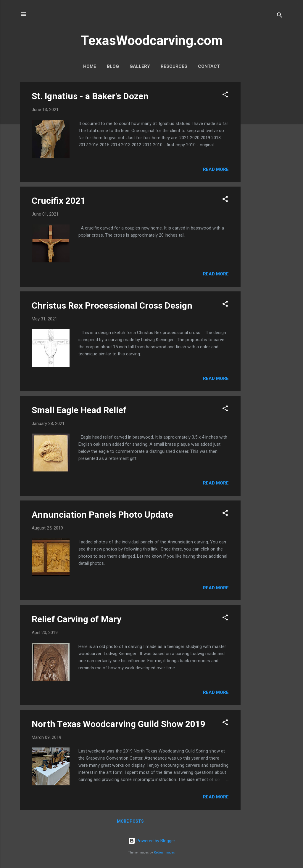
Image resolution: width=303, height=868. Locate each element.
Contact (209, 66)
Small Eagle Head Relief (79, 410)
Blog (113, 66)
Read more (216, 169)
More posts (130, 821)
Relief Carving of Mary (76, 619)
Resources (174, 66)
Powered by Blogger (152, 841)
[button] (225, 96)
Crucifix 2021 (59, 201)
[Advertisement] (264, 171)
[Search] (280, 16)
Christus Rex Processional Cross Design (112, 305)
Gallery (140, 66)
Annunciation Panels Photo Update (102, 515)
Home (90, 66)
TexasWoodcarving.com (152, 40)
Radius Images (164, 852)
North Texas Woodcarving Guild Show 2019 (119, 724)
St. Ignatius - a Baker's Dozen (90, 96)
